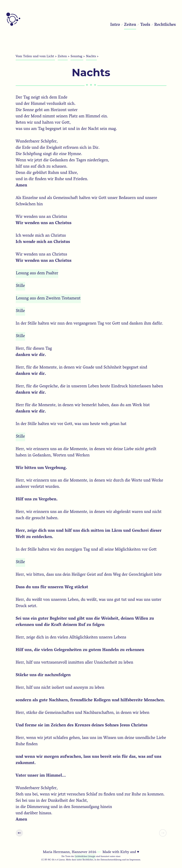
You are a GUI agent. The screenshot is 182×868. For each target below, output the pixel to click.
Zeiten (130, 25)
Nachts (91, 57)
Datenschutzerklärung (111, 860)
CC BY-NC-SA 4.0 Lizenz (53, 860)
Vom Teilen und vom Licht (35, 57)
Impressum (135, 860)
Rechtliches (165, 25)
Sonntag (77, 57)
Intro (115, 25)
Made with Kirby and (121, 852)
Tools (145, 25)
